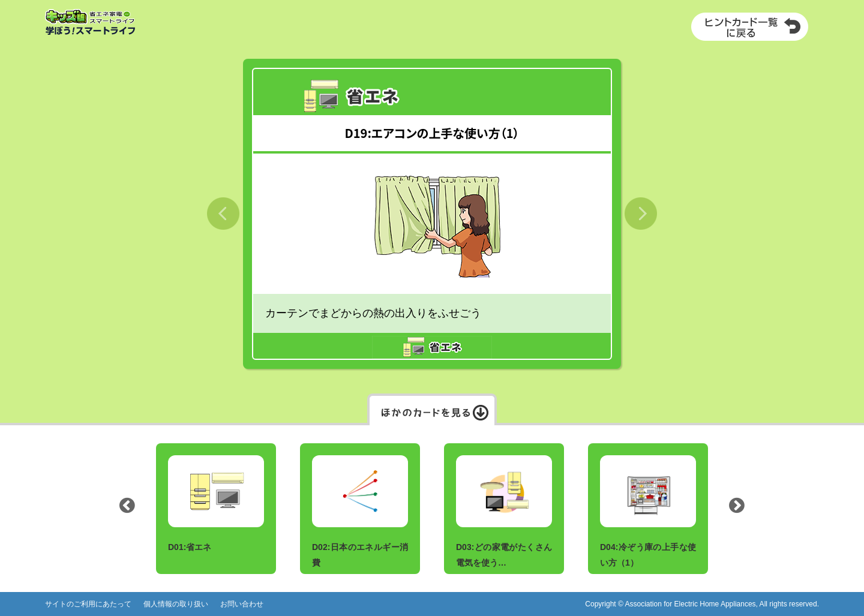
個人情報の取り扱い (176, 604)
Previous (127, 509)
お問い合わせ (242, 604)
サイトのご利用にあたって (88, 604)
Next (737, 509)
